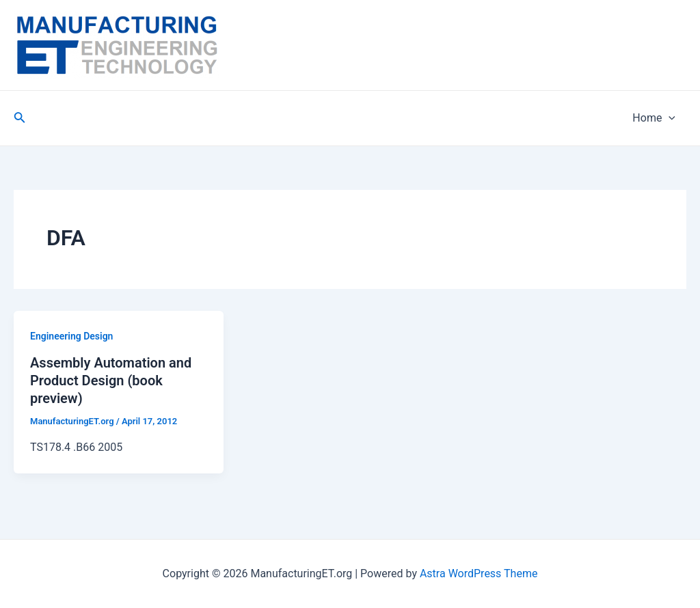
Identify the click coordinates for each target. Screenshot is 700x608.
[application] (669, 118)
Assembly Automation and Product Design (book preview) (111, 381)
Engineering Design (71, 336)
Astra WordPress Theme (479, 574)
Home (654, 118)
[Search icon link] (20, 119)
